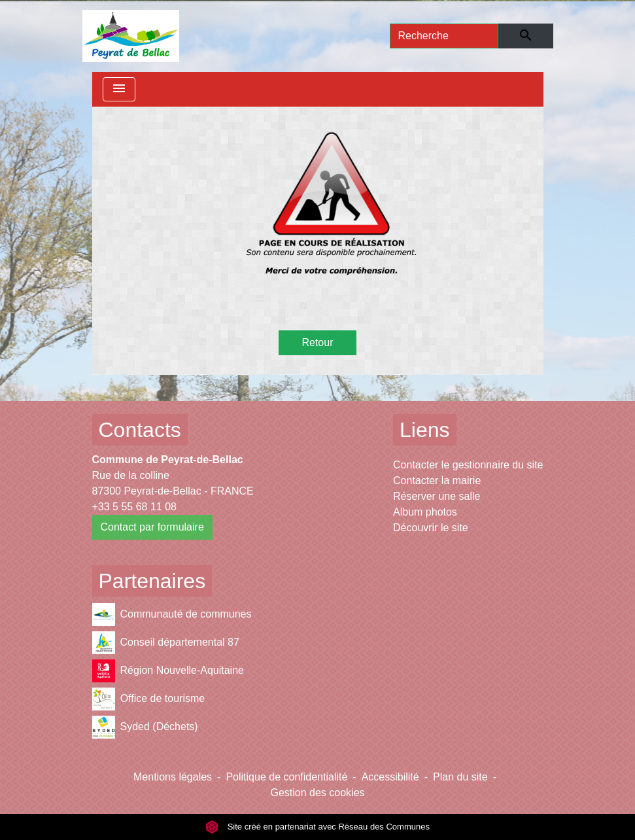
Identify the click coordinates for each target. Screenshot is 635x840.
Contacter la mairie (437, 481)
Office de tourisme (149, 699)
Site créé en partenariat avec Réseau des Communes (317, 827)
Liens (425, 430)
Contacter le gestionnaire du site (468, 465)
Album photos (425, 512)
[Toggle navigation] (119, 89)
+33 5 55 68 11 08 (134, 507)
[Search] (444, 36)
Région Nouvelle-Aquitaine (168, 671)
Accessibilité (390, 777)
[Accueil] (131, 36)
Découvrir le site (431, 528)
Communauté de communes (172, 615)
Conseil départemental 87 (166, 643)
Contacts (140, 430)
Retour (317, 342)
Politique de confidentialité (286, 777)
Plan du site (460, 777)
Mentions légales (173, 777)
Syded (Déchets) (145, 727)
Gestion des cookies (317, 793)
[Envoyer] (525, 36)
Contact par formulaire (152, 527)
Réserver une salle (437, 496)
